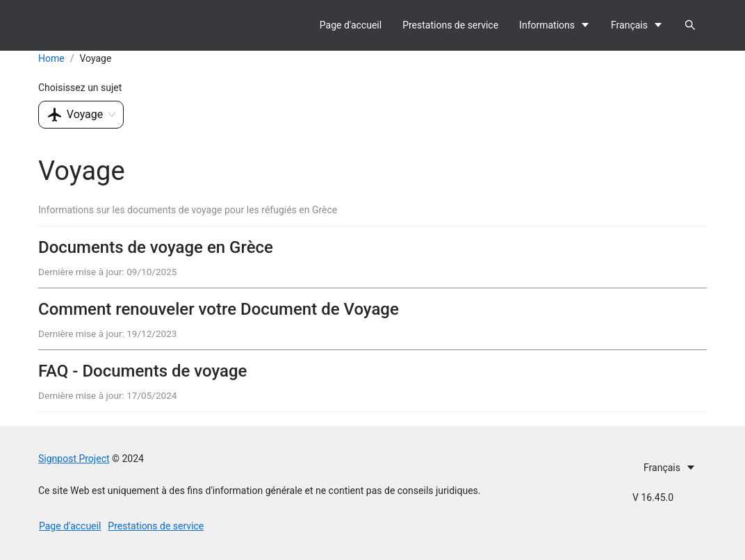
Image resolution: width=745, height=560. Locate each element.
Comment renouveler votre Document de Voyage (219, 309)
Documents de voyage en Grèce (156, 247)
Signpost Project (74, 459)
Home (51, 58)
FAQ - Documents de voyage (143, 371)
